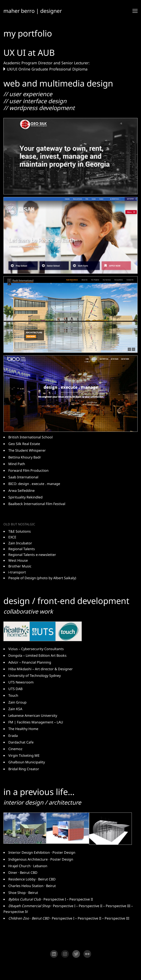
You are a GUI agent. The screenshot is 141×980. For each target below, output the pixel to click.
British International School (30, 438)
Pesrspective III (118, 907)
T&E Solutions (20, 532)
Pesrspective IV (16, 912)
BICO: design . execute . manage (34, 484)
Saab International (23, 478)
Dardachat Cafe (21, 743)
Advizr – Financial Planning (30, 663)
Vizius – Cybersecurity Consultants (36, 649)
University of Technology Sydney (35, 676)
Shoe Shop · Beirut (23, 893)
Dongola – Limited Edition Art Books (37, 656)
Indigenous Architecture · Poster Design (41, 860)
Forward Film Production (28, 471)
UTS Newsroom (21, 683)
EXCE (12, 538)
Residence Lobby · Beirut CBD (32, 880)
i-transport (17, 572)
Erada (13, 736)
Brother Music (20, 567)
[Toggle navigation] (135, 11)
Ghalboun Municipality (27, 763)
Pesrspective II (81, 900)
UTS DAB (15, 689)
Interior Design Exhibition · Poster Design (42, 853)
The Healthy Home (23, 729)
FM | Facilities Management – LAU (36, 723)
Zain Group (17, 703)
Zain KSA (15, 709)
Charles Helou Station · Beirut (32, 886)
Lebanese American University (33, 716)
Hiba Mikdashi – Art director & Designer (41, 669)
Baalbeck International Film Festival (37, 504)
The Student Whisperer (27, 451)
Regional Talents (22, 549)
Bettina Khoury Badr (25, 457)
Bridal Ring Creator (24, 769)
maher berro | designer (33, 11)
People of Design (22, 578)
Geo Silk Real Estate (24, 444)
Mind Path (17, 464)
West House (18, 561)
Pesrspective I (55, 900)
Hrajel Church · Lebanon (28, 867)
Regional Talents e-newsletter (32, 555)
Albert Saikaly (64, 578)
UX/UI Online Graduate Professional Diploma (47, 69)
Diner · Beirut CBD (23, 873)
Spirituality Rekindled (25, 498)
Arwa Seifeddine (22, 491)
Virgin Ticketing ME (24, 756)
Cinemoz (15, 749)
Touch (13, 696)
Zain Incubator (20, 543)
